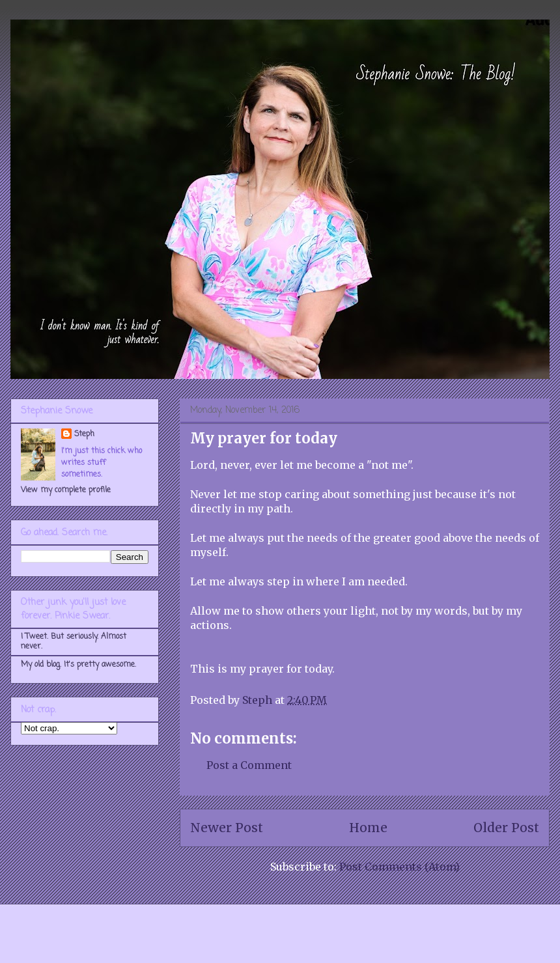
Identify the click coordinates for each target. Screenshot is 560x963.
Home (368, 828)
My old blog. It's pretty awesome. (78, 665)
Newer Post (227, 828)
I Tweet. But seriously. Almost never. (74, 641)
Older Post (506, 828)
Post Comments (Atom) (399, 867)
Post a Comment (249, 765)
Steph (84, 434)
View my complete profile (66, 490)
